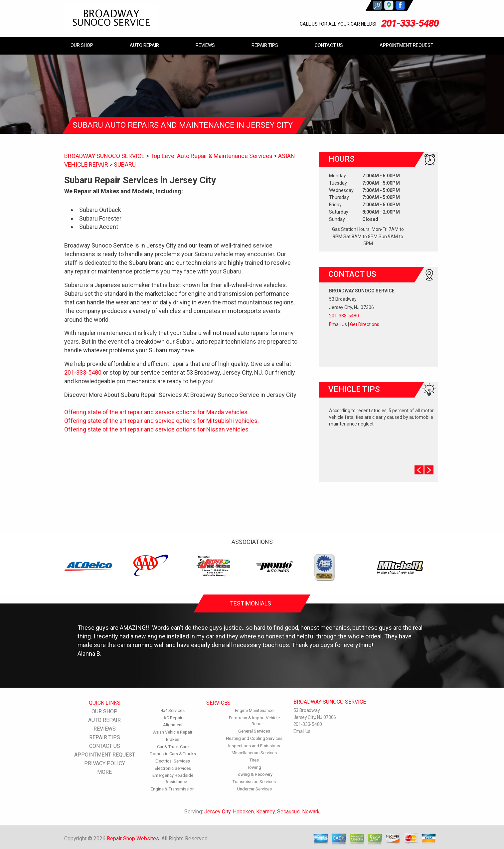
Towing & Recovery (254, 774)
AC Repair (173, 718)
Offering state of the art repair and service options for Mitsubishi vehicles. (162, 421)
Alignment (173, 725)
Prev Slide (419, 470)
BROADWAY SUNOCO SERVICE (104, 156)
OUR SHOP (82, 45)
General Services (254, 731)
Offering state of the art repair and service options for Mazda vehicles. (157, 412)
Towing (254, 767)
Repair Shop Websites (133, 839)
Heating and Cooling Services (254, 738)
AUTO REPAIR (144, 45)
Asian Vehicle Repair (173, 732)
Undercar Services (254, 789)
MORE (104, 772)
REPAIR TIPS (265, 45)
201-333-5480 (410, 23)
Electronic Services (173, 768)
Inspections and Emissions (254, 746)
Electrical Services (173, 761)
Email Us (338, 324)
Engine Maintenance (254, 710)
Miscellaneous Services (254, 753)
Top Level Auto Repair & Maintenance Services (211, 156)
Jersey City (217, 812)
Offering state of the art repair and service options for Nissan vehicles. (157, 429)
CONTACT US (329, 45)
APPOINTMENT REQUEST (407, 45)
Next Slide (429, 470)
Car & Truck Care (173, 747)
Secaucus (288, 812)
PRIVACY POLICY (105, 763)
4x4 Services (173, 710)
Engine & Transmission (173, 789)
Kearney (265, 812)
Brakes (173, 739)
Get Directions (365, 324)
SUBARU (125, 165)
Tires (254, 760)
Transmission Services (254, 782)
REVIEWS (205, 45)
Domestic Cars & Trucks (173, 754)
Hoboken (243, 812)
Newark (311, 812)
